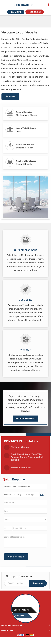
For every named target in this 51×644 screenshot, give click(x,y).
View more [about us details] (10, 96)
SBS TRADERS (24, 5)
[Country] (26, 520)
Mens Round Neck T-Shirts (13, 625)
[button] (21, 467)
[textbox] (33, 494)
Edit (42, 495)
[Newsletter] (26, 583)
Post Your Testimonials (26, 418)
